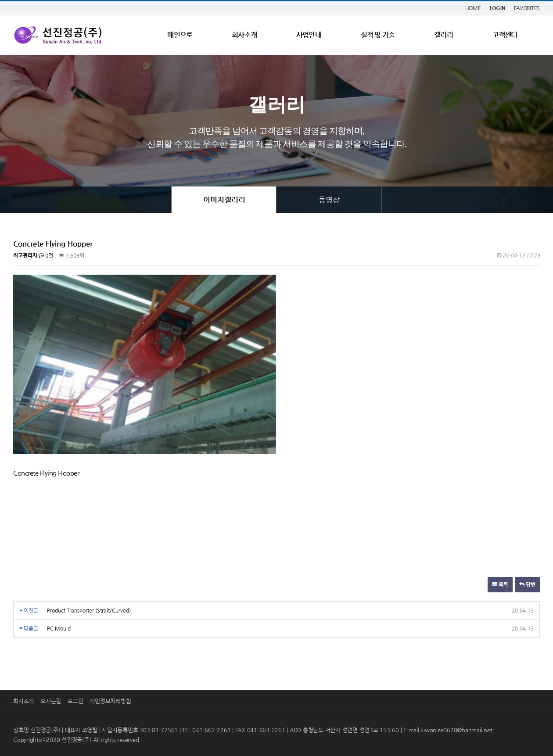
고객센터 (505, 35)
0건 (46, 255)
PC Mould (59, 628)
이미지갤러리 (224, 200)
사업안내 (309, 35)
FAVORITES (527, 8)
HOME (473, 8)
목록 (500, 584)
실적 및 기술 (378, 35)
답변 (527, 584)
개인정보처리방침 (110, 701)
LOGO (58, 35)
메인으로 (180, 35)
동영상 (329, 200)
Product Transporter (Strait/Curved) (89, 610)
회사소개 (244, 35)
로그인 (75, 701)
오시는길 (51, 701)
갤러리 (443, 35)
